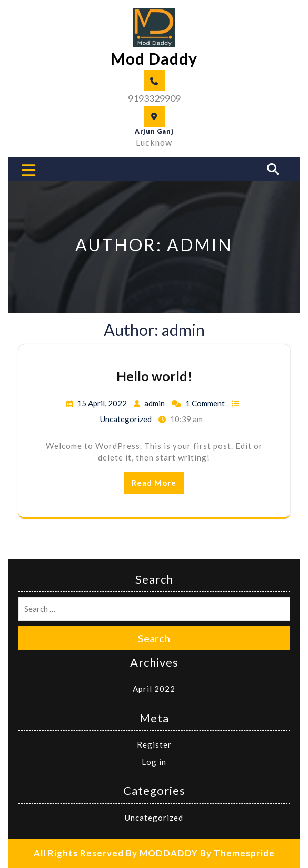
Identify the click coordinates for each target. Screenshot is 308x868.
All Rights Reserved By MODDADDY (116, 853)
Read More (154, 483)
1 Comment (205, 403)
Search (154, 638)
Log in (154, 762)
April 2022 (154, 689)
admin (155, 403)
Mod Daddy (154, 58)
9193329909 (154, 98)
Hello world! (154, 376)
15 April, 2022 (102, 403)
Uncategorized (126, 419)
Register (154, 744)
